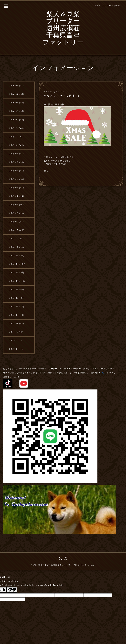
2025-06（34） (17, 179)
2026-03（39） (17, 103)
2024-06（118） (18, 281)
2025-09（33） (17, 154)
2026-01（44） (17, 120)
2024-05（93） (17, 290)
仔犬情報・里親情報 (54, 105)
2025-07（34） (17, 171)
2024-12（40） (17, 230)
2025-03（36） (17, 205)
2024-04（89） (17, 298)
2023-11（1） (16, 341)
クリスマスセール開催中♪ (61, 96)
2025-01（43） (17, 222)
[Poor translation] (12, 590)
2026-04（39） (17, 94)
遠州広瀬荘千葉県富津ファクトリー (55, 565)
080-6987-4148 (111, 6)
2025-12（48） (17, 128)
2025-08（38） (17, 162)
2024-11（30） (17, 239)
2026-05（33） (17, 86)
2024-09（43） (17, 256)
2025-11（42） (17, 137)
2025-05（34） (17, 188)
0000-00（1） (17, 349)
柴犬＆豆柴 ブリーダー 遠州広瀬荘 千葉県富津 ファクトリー (63, 29)
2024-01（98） (17, 324)
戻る (46, 171)
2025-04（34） (17, 196)
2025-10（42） (17, 145)
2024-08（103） (18, 264)
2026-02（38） (17, 111)
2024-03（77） (17, 307)
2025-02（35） (17, 213)
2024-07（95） (17, 273)
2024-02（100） (18, 315)
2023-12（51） (17, 332)
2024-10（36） (17, 247)
